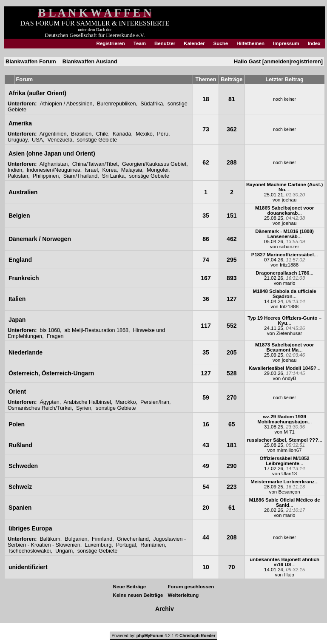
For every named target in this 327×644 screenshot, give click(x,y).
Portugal (126, 545)
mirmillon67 (289, 450)
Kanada (122, 134)
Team (140, 43)
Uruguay (18, 140)
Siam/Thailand (81, 176)
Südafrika (152, 104)
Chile (102, 134)
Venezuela (60, 140)
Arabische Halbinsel (87, 402)
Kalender (194, 43)
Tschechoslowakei (29, 551)
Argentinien (53, 134)
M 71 (289, 432)
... (284, 187)
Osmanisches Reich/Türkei (40, 408)
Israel (91, 170)
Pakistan (18, 176)
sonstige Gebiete (97, 140)
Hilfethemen (250, 43)
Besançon (289, 492)
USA (37, 140)
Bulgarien (76, 539)
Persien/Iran (155, 402)
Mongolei (158, 170)
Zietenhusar (289, 333)
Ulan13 (289, 474)
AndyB (289, 378)
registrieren (306, 61)
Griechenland (133, 539)
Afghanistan (54, 164)
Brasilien (81, 134)
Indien (15, 170)
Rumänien (152, 545)
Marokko (125, 402)
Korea (110, 170)
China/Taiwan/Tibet (95, 164)
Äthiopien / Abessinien (66, 104)
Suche (221, 43)
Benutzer (165, 43)
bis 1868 (50, 330)
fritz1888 (289, 265)
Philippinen (46, 176)
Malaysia (132, 170)
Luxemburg (98, 545)
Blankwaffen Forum (31, 61)
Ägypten (49, 402)
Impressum (286, 43)
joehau (289, 200)
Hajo (289, 575)
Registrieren (111, 43)
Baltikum (50, 539)
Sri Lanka (113, 176)
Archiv (165, 609)
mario (289, 283)
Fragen (55, 336)
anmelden (277, 61)
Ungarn (64, 551)
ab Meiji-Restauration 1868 (97, 330)
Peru (163, 134)
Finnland (102, 539)
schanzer (289, 247)
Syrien (84, 408)
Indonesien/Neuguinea (54, 170)
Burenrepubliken (117, 104)
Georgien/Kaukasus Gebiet (154, 164)
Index (314, 43)
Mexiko (144, 134)
